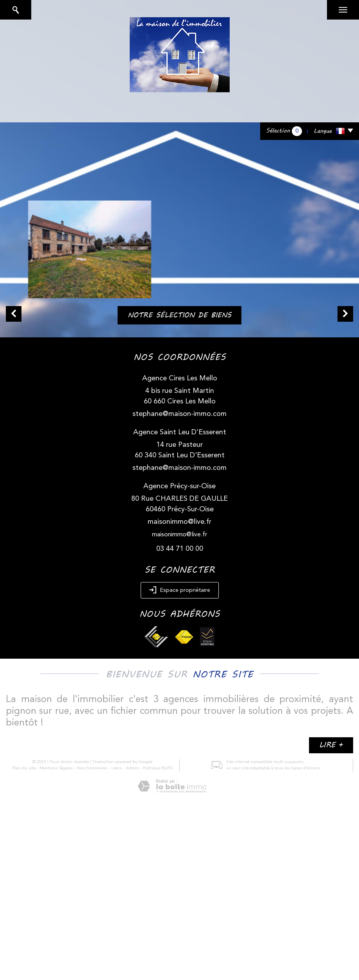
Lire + (331, 745)
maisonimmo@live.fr (179, 522)
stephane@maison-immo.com (179, 414)
